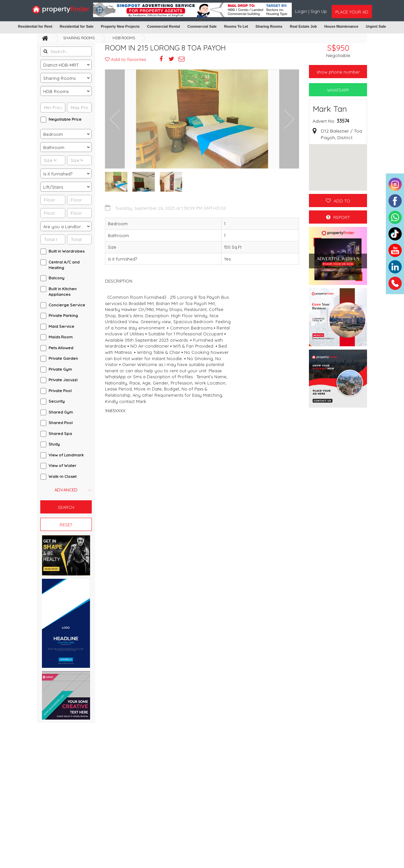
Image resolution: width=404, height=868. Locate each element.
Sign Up (319, 11)
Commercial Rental (164, 26)
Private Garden (63, 358)
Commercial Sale (202, 26)
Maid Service (61, 326)
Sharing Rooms (269, 26)
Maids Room (61, 337)
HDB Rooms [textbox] (56, 91)
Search (66, 507)
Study (54, 444)
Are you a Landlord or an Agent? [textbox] (67, 227)
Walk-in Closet (63, 476)
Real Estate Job (303, 26)
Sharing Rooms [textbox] (59, 78)
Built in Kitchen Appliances (63, 292)
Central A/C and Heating (64, 265)
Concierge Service (67, 305)
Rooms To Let (236, 26)
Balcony (56, 278)
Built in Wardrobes (67, 251)
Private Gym (60, 369)
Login (302, 11)
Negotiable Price (65, 119)
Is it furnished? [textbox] (58, 174)
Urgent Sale (376, 26)
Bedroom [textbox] (53, 134)
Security (57, 401)
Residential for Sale (77, 26)
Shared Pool (61, 423)
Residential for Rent (35, 26)
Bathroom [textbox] (54, 147)
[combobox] (66, 65)
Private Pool (60, 391)
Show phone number (338, 72)
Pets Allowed (61, 348)
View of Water (62, 465)
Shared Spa (60, 434)
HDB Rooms (124, 38)
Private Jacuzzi (63, 380)
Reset (66, 525)
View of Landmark (66, 455)
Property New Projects (120, 26)
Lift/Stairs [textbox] (53, 187)
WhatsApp (338, 90)
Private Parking (63, 315)
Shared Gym (61, 412)
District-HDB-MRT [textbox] (61, 65)
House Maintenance (341, 26)
